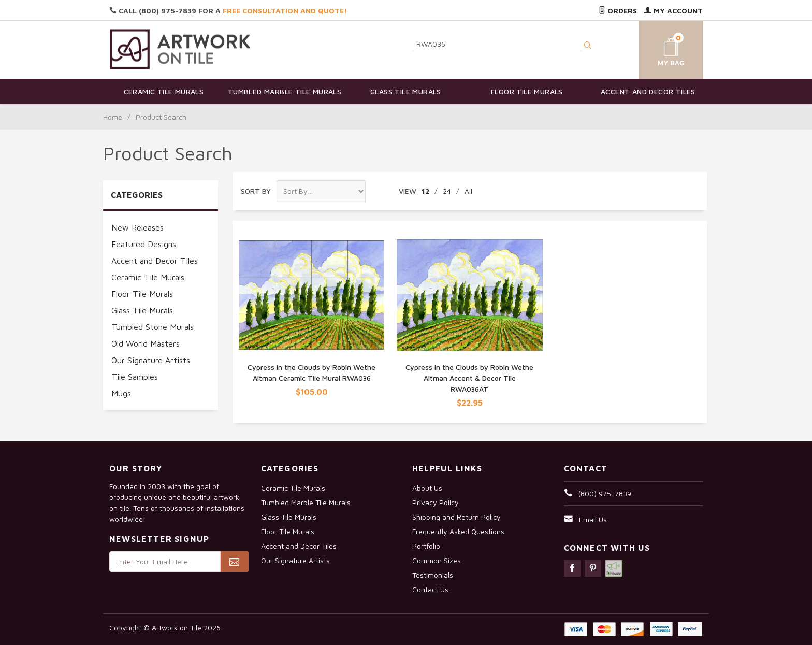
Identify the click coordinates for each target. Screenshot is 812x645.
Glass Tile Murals (406, 91)
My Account (673, 11)
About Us (427, 488)
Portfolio (426, 546)
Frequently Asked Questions (458, 531)
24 (447, 191)
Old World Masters (146, 343)
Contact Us (430, 589)
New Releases (137, 227)
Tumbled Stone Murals (153, 327)
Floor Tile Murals (527, 91)
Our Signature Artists (151, 360)
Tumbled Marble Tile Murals (285, 91)
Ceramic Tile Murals (164, 91)
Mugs (121, 393)
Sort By (256, 191)
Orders (618, 11)
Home (113, 117)
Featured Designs (144, 244)
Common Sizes (437, 560)
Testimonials (433, 575)
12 (425, 191)
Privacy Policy (436, 502)
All (468, 191)
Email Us (593, 519)
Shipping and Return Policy (456, 517)
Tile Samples (135, 377)
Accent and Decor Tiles (648, 91)
